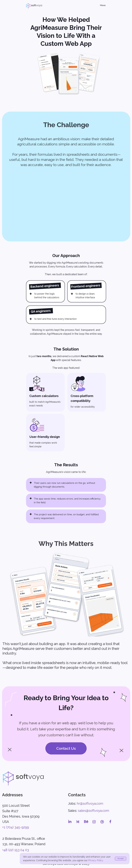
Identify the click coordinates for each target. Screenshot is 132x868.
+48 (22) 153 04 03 (16, 850)
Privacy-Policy (96, 860)
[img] (23, 778)
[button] (66, 748)
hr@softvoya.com (90, 803)
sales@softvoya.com (94, 811)
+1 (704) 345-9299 (16, 827)
